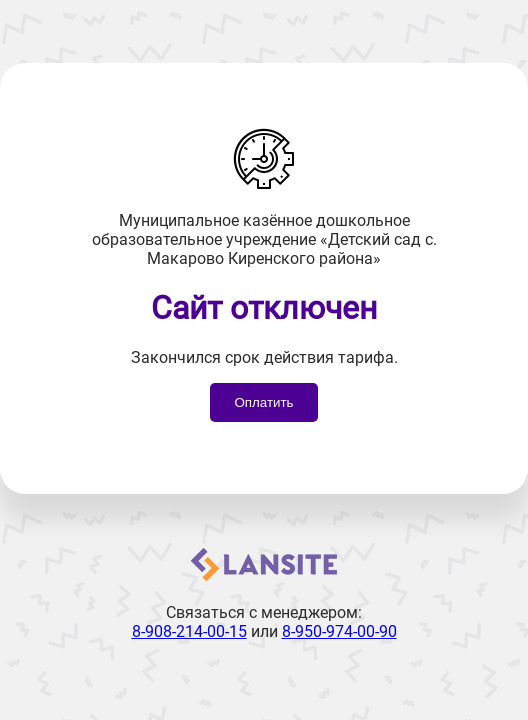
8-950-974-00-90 (339, 631)
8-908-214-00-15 (189, 631)
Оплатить (263, 402)
